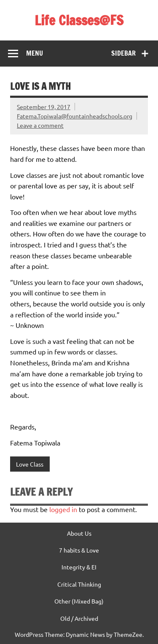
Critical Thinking (79, 584)
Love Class (30, 464)
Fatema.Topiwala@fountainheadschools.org (75, 116)
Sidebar (123, 53)
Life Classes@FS (79, 20)
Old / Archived (79, 618)
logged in (63, 509)
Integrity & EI (79, 567)
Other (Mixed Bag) (79, 601)
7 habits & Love (79, 550)
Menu (35, 53)
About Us (79, 533)
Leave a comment (40, 125)
